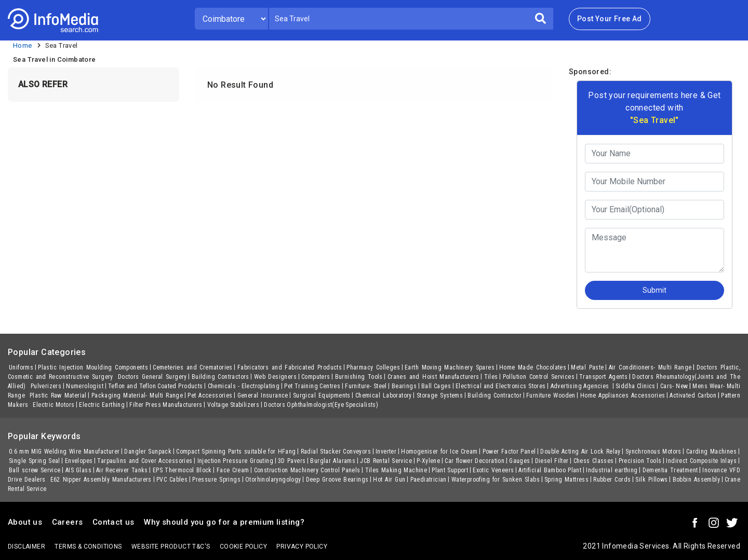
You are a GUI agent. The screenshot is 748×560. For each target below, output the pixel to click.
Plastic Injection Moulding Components (93, 367)
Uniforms (21, 367)
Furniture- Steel (366, 386)
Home (23, 45)
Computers (316, 377)
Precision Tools (640, 461)
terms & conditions (88, 547)
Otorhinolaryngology (273, 480)
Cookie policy (243, 547)
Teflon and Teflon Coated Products (156, 386)
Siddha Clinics (636, 386)
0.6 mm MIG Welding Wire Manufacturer (64, 452)
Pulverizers (46, 386)
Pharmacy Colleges (373, 367)
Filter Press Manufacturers (166, 405)
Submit (654, 290)
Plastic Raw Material (58, 395)
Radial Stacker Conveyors (336, 452)
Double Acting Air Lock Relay (580, 452)
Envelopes (79, 461)
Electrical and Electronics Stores (500, 386)
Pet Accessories (210, 395)
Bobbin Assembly (696, 480)
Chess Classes (594, 461)
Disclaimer (26, 547)
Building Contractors (221, 377)
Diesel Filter (552, 461)
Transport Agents (603, 377)
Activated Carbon (693, 395)
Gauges (519, 461)
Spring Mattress (566, 480)
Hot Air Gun (389, 480)
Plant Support (450, 470)
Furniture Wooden (551, 395)
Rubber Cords (612, 480)
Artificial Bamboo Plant (550, 470)
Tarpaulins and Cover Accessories (145, 461)
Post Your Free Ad (610, 19)
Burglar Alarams (333, 461)
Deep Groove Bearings (337, 480)
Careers (68, 522)
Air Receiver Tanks (122, 470)
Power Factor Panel (509, 452)
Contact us (113, 522)
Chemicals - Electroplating (244, 386)
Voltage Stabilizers (233, 405)
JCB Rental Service (386, 461)
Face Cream (233, 470)
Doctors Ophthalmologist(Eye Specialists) (321, 405)
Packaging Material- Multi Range (137, 395)
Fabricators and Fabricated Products (290, 367)
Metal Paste (587, 367)
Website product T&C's (171, 547)
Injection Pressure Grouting (235, 461)
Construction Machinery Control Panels (307, 470)
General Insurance (263, 395)
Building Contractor (495, 395)
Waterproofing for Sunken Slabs (496, 480)
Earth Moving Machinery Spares (450, 367)
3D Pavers (292, 461)
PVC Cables (172, 480)
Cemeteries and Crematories (193, 367)
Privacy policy (302, 547)
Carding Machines (711, 452)
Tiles (491, 377)
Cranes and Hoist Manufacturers (433, 377)
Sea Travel (62, 45)
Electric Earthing (102, 405)
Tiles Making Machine (396, 470)
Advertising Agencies (581, 386)
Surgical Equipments (322, 395)
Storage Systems (440, 395)
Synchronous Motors (653, 452)
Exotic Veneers (493, 470)
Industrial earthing (612, 470)
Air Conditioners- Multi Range (650, 367)
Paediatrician (429, 480)
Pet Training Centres (312, 386)
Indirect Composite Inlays (701, 461)
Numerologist (85, 386)
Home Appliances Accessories (623, 395)
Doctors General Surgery (152, 377)
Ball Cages (436, 386)
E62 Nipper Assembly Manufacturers (101, 480)
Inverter (386, 452)
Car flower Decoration (475, 461)
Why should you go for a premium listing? (224, 522)
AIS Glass (78, 470)
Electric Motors (54, 405)
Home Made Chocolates (533, 367)
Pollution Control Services (539, 377)
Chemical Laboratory (384, 395)
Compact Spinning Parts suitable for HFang (236, 452)
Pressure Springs (216, 480)
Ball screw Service (35, 470)
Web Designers (275, 377)
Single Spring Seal (35, 461)
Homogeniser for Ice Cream (439, 452)
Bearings (404, 386)
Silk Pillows (651, 480)
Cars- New (674, 386)
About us (25, 522)
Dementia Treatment (670, 470)
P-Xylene (428, 461)
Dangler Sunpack (148, 452)
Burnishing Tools (359, 377)
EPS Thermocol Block (182, 470)
